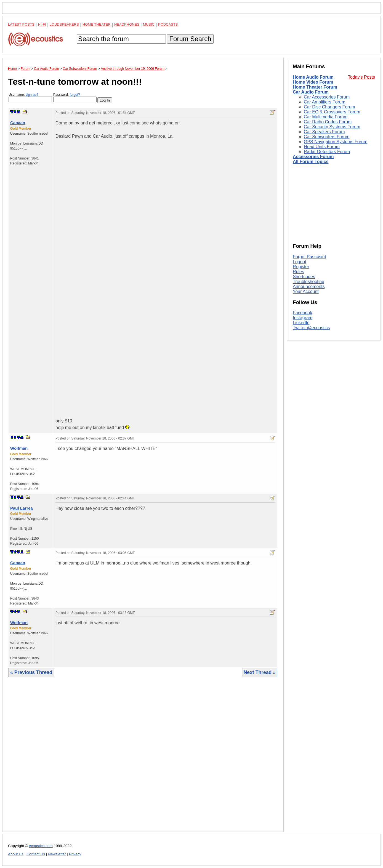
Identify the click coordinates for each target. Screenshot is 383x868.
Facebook (302, 313)
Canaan (18, 123)
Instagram (303, 318)
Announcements (309, 287)
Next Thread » (260, 672)
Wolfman (19, 448)
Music (149, 24)
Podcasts (168, 24)
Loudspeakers (64, 24)
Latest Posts (21, 24)
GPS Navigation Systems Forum (336, 142)
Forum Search (190, 39)
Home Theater (97, 24)
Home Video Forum (313, 82)
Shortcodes (304, 277)
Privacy (75, 854)
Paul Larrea (22, 508)
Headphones (127, 24)
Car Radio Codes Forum (328, 122)
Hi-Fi (42, 24)
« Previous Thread (31, 672)
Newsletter (57, 854)
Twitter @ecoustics (311, 328)
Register (301, 267)
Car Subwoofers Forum (327, 137)
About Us (16, 854)
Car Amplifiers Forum (325, 102)
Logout (300, 262)
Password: (75, 98)
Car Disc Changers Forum (329, 107)
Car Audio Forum (311, 92)
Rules (298, 272)
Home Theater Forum (315, 87)
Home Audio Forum (313, 77)
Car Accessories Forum (327, 97)
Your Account (306, 291)
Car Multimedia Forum (326, 117)
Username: (30, 98)
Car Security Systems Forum (332, 127)
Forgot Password (309, 257)
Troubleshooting (308, 282)
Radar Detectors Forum (327, 152)
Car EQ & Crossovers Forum (332, 112)
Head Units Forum (322, 147)
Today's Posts (361, 77)
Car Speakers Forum (324, 132)
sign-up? (32, 95)
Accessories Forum (313, 157)
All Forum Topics (311, 162)
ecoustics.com (41, 846)
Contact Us (36, 854)
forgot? (75, 95)
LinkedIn (301, 323)
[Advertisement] (143, 759)
